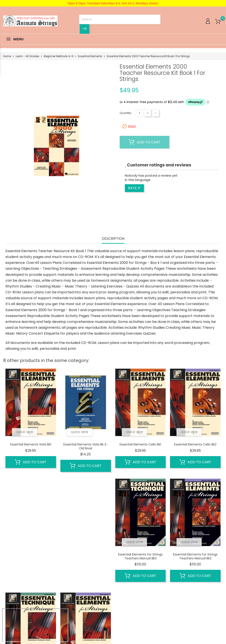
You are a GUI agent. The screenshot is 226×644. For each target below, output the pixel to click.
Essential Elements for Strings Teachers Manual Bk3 (140, 556)
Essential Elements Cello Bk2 (195, 444)
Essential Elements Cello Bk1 (140, 444)
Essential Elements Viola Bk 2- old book (86, 446)
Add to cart (144, 142)
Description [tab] (113, 239)
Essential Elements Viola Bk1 (31, 444)
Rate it (134, 188)
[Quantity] (139, 113)
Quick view (25, 432)
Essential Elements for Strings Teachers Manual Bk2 (195, 556)
